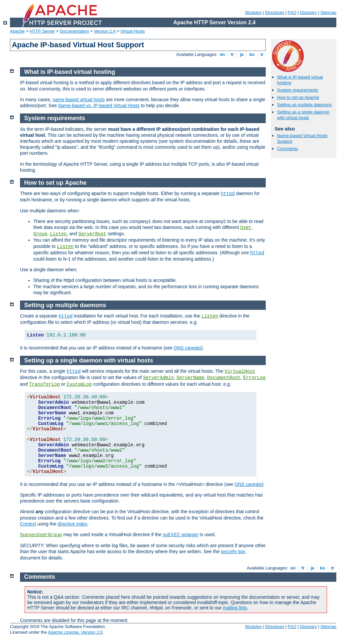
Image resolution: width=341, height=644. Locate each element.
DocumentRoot (224, 378)
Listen (58, 234)
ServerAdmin (159, 378)
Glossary (308, 12)
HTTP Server (42, 31)
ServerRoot (92, 234)
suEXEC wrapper (180, 535)
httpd (228, 194)
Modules (253, 12)
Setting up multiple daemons (304, 105)
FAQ (292, 12)
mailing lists (235, 608)
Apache (17, 31)
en (222, 54)
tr (262, 54)
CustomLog (79, 384)
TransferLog (44, 384)
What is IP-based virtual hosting (70, 72)
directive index (73, 524)
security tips (233, 551)
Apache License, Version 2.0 (75, 632)
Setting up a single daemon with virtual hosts (303, 115)
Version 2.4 (105, 31)
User (246, 228)
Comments (288, 149)
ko (252, 54)
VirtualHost (240, 371)
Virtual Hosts (133, 31)
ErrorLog (254, 378)
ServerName (190, 378)
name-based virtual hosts (79, 100)
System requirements (298, 90)
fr (233, 54)
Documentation (74, 31)
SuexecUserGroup (41, 535)
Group (40, 234)
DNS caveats (187, 348)
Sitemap (328, 12)
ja (242, 54)
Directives (275, 12)
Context (28, 524)
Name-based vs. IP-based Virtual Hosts (99, 106)
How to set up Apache (298, 97)
